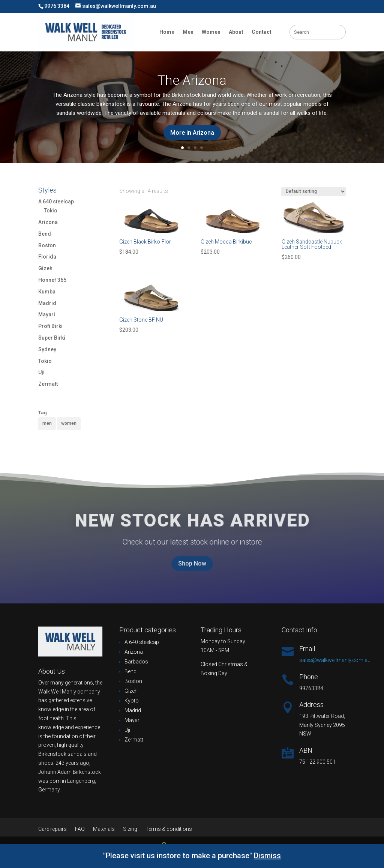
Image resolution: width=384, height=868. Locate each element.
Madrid (47, 303)
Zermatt (48, 384)
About (236, 32)
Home (167, 32)
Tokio (51, 211)
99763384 (311, 688)
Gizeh (45, 268)
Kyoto (132, 701)
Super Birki (52, 338)
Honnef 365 (52, 280)
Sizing (130, 829)
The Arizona (192, 80)
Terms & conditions (169, 829)
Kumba (47, 292)
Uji (41, 372)
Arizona (48, 222)
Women (211, 32)
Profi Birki (50, 326)
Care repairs (52, 829)
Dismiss (267, 856)
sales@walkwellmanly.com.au (335, 660)
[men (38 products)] (47, 424)
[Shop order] (313, 191)
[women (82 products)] (69, 424)
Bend (45, 234)
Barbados (136, 662)
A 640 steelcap (56, 202)
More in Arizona (192, 133)
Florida (47, 257)
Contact (262, 32)
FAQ (80, 829)
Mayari (47, 314)
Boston (47, 245)
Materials (104, 829)
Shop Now (192, 564)
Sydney (47, 349)
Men (188, 32)
